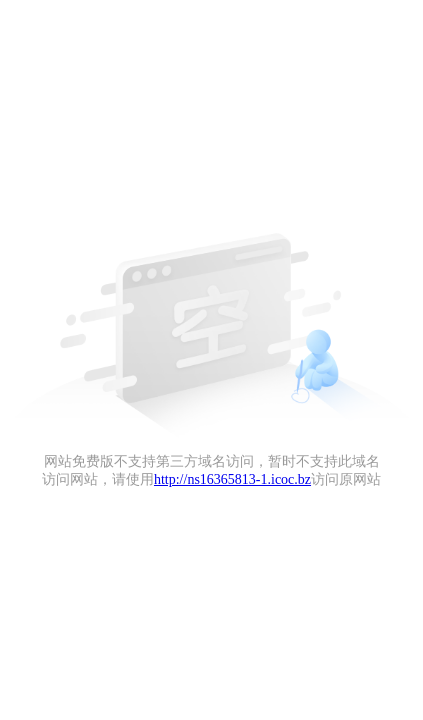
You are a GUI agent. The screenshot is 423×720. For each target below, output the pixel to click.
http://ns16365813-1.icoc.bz (232, 479)
